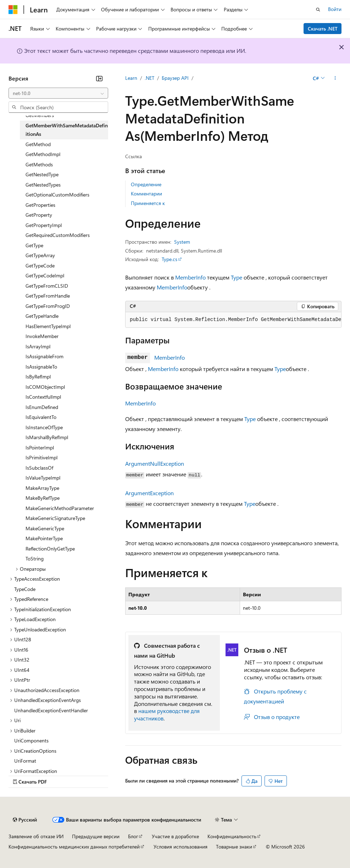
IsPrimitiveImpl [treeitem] (41, 457)
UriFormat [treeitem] (25, 761)
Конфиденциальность (232, 836)
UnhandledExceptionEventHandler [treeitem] (51, 710)
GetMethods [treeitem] (39, 164)
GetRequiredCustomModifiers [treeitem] (58, 235)
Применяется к (148, 203)
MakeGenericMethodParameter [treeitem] (60, 508)
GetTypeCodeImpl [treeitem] (45, 275)
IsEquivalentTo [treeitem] (41, 417)
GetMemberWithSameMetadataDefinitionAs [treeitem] (67, 130)
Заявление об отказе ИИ (36, 836)
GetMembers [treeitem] (40, 115)
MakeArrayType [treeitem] (42, 488)
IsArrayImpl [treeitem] (38, 346)
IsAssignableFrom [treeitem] (45, 356)
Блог (133, 836)
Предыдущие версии (96, 836)
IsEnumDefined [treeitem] (42, 407)
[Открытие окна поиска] (318, 10)
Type (237, 277)
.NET (149, 78)
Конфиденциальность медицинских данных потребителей (74, 847)
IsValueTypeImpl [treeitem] (43, 478)
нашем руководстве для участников (167, 714)
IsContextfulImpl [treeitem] (43, 397)
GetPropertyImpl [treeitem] (44, 225)
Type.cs (170, 259)
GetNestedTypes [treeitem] (43, 185)
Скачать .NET (323, 29)
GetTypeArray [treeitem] (40, 255)
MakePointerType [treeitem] (44, 538)
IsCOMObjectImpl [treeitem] (45, 387)
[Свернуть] (99, 78)
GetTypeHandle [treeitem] (42, 316)
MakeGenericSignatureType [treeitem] (55, 518)
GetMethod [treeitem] (38, 144)
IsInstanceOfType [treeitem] (44, 427)
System (182, 242)
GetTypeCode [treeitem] (40, 266)
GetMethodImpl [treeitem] (43, 154)
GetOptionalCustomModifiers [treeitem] (57, 195)
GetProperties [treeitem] (40, 205)
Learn (131, 78)
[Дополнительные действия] (335, 78)
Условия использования (180, 847)
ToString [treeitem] (35, 559)
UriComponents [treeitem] (31, 740)
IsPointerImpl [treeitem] (40, 447)
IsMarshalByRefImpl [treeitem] (47, 437)
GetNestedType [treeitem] (42, 174)
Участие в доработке (175, 836)
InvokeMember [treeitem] (42, 336)
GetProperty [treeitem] (39, 215)
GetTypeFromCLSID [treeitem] (47, 286)
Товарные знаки (234, 847)
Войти (335, 9)
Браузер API (175, 78)
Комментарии (146, 193)
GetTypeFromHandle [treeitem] (48, 296)
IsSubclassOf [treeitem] (39, 468)
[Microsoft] (13, 10)
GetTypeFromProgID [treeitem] (48, 306)
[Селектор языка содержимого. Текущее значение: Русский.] (25, 820)
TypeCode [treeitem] (25, 589)
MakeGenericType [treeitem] (45, 528)
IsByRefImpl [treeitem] (38, 377)
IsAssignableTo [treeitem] (41, 367)
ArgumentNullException (155, 463)
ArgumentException (149, 493)
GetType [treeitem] (34, 245)
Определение (146, 184)
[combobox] (58, 93)
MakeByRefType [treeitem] (43, 498)
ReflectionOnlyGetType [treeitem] (50, 549)
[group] (233, 320)
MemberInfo (190, 277)
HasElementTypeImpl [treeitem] (48, 326)
